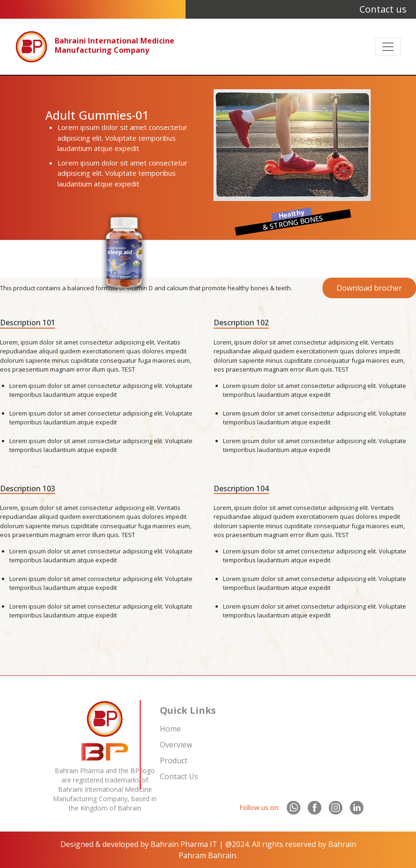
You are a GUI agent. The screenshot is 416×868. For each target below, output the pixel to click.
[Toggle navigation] (388, 47)
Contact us (383, 9)
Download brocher (369, 288)
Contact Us (179, 776)
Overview (176, 745)
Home (170, 729)
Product (174, 760)
